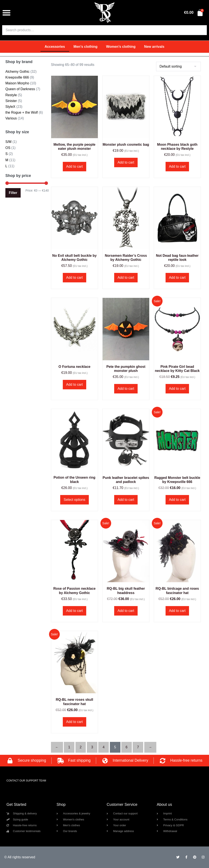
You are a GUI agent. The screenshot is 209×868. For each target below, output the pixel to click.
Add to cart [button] (75, 166)
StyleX (10, 107)
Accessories (55, 47)
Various (11, 118)
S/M (8, 142)
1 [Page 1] (69, 747)
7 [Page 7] (138, 747)
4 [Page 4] (104, 747)
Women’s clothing (121, 47)
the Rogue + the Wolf (22, 112)
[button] (6, 13)
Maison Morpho (17, 83)
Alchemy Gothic (17, 72)
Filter (13, 193)
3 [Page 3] (92, 747)
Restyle (11, 95)
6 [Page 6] (127, 747)
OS (8, 148)
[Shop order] (178, 67)
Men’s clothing (85, 47)
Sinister (11, 101)
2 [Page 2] (81, 747)
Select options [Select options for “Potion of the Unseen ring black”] (75, 500)
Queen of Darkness (20, 89)
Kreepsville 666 (17, 77)
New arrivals (154, 47)
